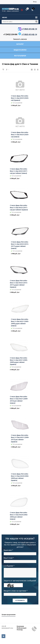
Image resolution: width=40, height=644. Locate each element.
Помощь (20, 630)
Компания (20, 626)
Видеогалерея (20, 50)
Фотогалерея (20, 56)
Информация (22, 628)
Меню (5, 17)
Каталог (20, 44)
